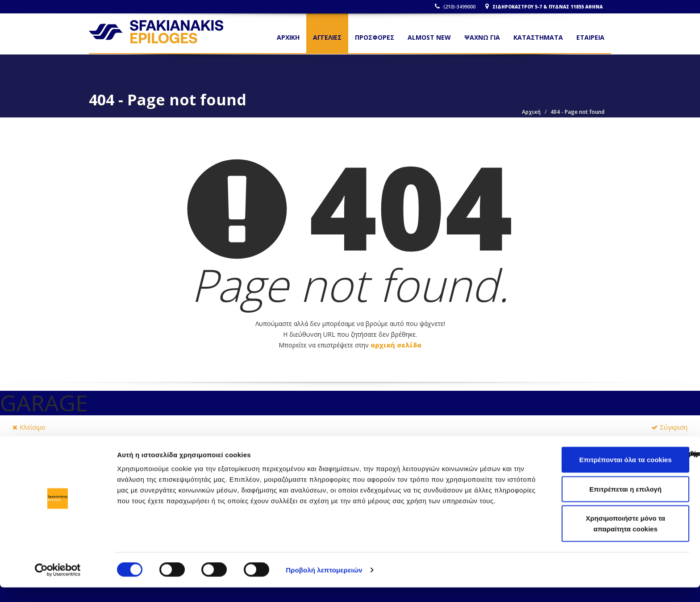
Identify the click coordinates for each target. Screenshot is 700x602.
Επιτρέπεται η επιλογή (625, 504)
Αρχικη (288, 37)
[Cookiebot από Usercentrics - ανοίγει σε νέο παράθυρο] (58, 585)
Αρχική (531, 112)
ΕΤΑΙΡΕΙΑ (590, 37)
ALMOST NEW (429, 37)
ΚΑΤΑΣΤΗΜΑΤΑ (538, 37)
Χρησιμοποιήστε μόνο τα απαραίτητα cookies (625, 538)
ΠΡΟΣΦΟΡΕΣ (375, 37)
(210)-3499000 (457, 7)
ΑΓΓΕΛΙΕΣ (327, 37)
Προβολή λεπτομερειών (324, 584)
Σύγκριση (669, 427)
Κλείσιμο (29, 427)
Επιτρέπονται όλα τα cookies (625, 474)
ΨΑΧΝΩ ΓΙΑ (482, 37)
